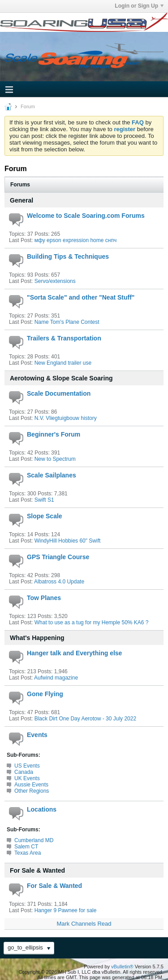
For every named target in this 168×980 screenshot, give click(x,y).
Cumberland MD (34, 840)
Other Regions (32, 791)
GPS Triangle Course (58, 557)
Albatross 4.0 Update (59, 582)
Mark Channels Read (84, 924)
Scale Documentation (59, 393)
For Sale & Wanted (37, 870)
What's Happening (37, 638)
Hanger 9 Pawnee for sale (66, 910)
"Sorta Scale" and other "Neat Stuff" (81, 297)
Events (37, 735)
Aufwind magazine (56, 678)
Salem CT (26, 847)
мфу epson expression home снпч (75, 240)
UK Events (27, 778)
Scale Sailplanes (52, 475)
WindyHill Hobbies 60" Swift (68, 541)
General (22, 200)
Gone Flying (45, 694)
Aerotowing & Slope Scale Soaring (61, 378)
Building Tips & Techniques (68, 256)
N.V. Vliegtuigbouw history (66, 418)
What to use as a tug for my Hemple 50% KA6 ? (92, 622)
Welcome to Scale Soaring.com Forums (86, 216)
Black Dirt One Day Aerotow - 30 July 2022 (85, 719)
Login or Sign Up (139, 6)
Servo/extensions (55, 281)
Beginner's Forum (54, 434)
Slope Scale (45, 516)
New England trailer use (63, 363)
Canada (24, 772)
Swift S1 (44, 500)
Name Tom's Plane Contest (67, 322)
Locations (42, 809)
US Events (27, 766)
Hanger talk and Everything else (74, 653)
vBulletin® (122, 967)
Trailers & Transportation (64, 338)
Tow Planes (44, 598)
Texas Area (28, 853)
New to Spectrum (55, 459)
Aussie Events (31, 785)
